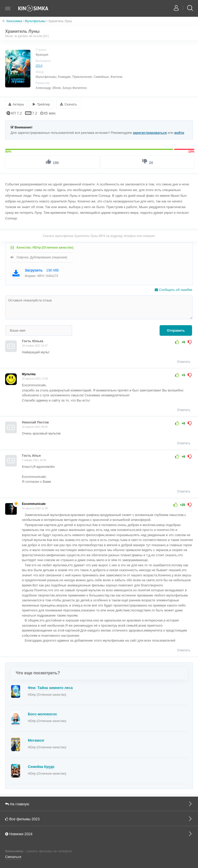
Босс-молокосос (42, 714)
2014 (39, 66)
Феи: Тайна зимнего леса (50, 687)
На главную (99, 804)
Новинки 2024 (99, 833)
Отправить (176, 330)
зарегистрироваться (150, 132)
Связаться (13, 857)
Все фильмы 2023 (99, 818)
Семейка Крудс (41, 766)
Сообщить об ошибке (174, 289)
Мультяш (29, 374)
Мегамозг (36, 740)
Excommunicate (34, 504)
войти (179, 132)
